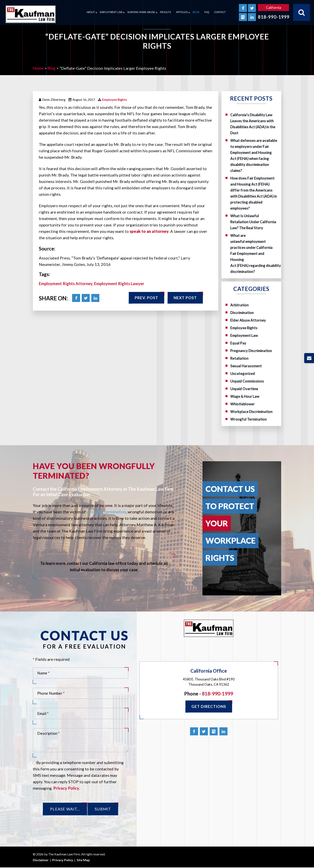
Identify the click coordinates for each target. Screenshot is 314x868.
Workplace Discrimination (251, 412)
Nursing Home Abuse (141, 12)
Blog (196, 12)
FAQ (207, 12)
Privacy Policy (66, 788)
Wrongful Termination (249, 419)
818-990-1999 (274, 17)
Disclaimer (41, 860)
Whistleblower (243, 404)
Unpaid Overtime (244, 389)
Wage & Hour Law (245, 396)
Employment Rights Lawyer (119, 284)
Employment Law (111, 12)
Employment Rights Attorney (66, 284)
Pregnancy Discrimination (251, 351)
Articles (182, 12)
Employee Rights (115, 99)
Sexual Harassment (246, 366)
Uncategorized (243, 373)
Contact (220, 12)
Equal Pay (238, 343)
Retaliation (239, 358)
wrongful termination (106, 512)
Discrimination (242, 313)
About (91, 12)
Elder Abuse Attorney (248, 320)
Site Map (83, 860)
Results (165, 12)
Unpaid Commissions (247, 381)
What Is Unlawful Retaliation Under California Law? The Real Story (253, 222)
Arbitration (240, 305)
